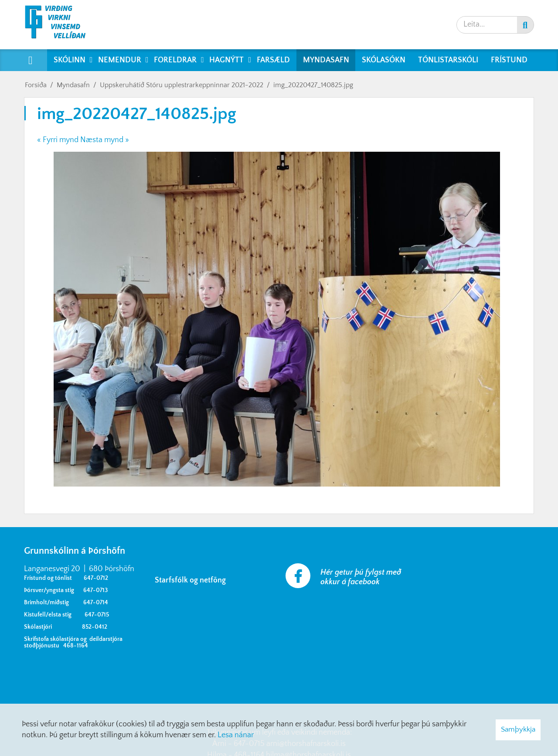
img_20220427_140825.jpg (313, 85)
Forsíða (36, 85)
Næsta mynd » (105, 140)
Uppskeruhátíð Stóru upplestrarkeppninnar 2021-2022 (182, 85)
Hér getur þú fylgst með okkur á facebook (361, 577)
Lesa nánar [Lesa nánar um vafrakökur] (236, 735)
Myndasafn (73, 85)
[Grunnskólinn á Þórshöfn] (61, 25)
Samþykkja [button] (518, 729)
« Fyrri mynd (58, 140)
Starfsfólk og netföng (192, 580)
